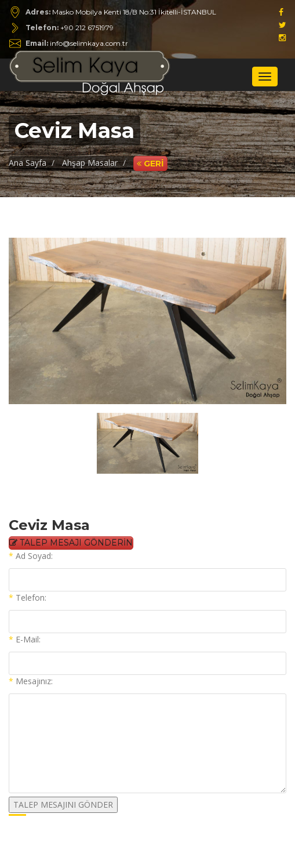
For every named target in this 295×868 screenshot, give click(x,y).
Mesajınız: (31, 681)
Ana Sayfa (28, 163)
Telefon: (28, 598)
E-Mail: (25, 639)
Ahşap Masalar (90, 163)
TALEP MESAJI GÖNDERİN (71, 543)
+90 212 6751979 (87, 28)
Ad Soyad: (31, 556)
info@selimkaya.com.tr (77, 43)
